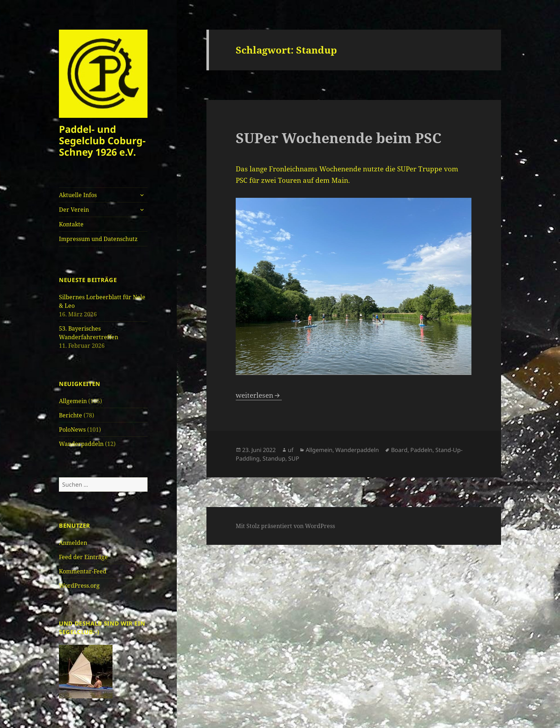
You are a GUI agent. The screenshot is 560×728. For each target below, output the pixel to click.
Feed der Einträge (83, 557)
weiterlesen (259, 395)
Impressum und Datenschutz (98, 239)
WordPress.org (79, 586)
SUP (294, 458)
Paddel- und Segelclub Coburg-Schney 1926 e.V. (102, 140)
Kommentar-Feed (83, 571)
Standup (274, 458)
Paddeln (421, 450)
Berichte (71, 415)
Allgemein (73, 401)
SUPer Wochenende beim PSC (339, 138)
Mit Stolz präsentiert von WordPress (285, 526)
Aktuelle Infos (78, 195)
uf (291, 450)
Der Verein (74, 210)
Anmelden (73, 543)
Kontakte (71, 224)
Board (399, 450)
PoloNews (72, 430)
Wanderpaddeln (81, 444)
